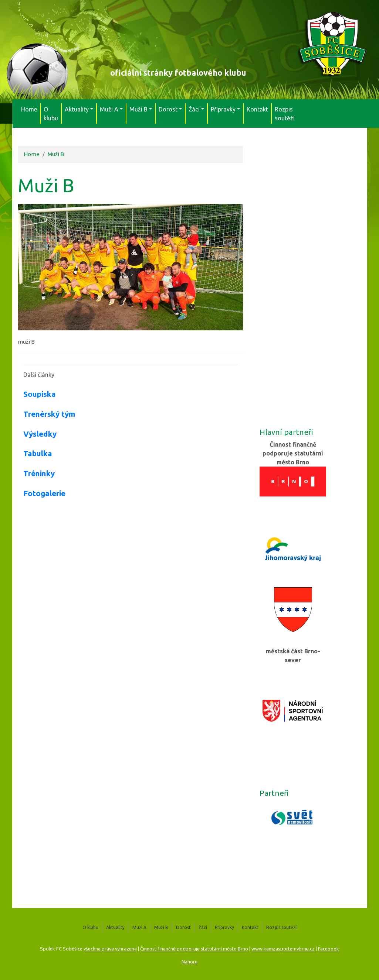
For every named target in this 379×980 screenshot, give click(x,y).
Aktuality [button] (77, 109)
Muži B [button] (138, 109)
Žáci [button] (194, 109)
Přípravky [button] (223, 109)
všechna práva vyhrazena (110, 949)
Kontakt (257, 109)
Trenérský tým (49, 414)
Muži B (56, 154)
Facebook (329, 949)
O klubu (51, 114)
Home (29, 109)
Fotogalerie (44, 493)
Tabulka (38, 453)
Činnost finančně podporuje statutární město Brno (194, 949)
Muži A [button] (109, 109)
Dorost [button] (168, 109)
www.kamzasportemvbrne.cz (283, 949)
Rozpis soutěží (285, 114)
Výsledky (40, 434)
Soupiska (40, 394)
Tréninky (39, 473)
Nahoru (189, 962)
